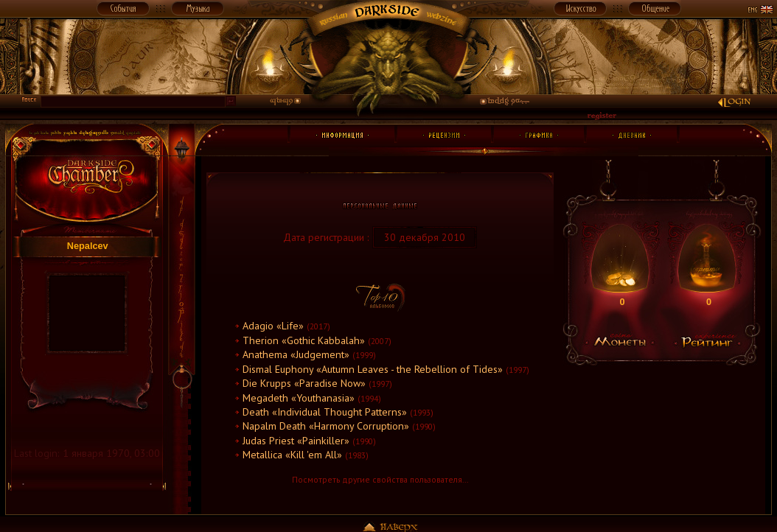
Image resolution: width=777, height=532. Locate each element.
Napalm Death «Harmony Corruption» (326, 426)
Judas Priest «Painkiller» (296, 441)
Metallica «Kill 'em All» (292, 455)
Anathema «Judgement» (296, 354)
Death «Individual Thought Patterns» (325, 412)
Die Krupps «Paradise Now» (304, 383)
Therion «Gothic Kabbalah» (304, 340)
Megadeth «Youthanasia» (299, 398)
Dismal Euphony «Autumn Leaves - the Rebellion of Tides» (373, 369)
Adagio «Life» (273, 326)
